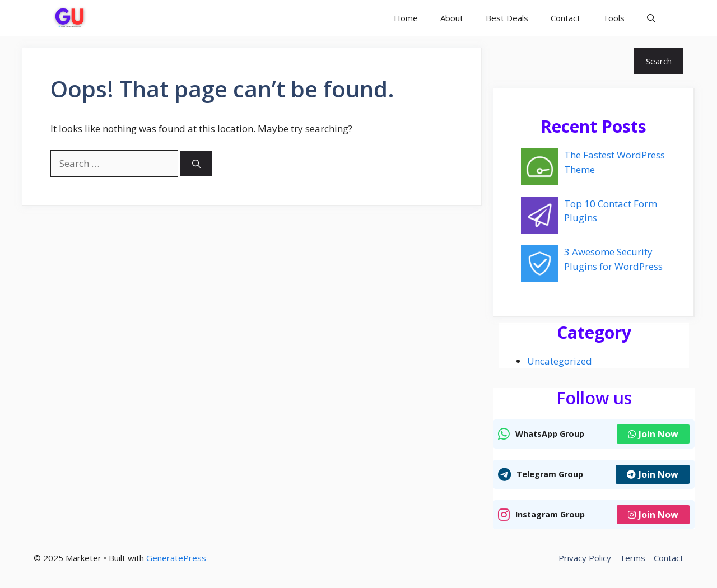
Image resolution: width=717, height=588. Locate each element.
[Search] (196, 164)
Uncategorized (560, 361)
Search (659, 61)
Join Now (653, 434)
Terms (632, 558)
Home (406, 18)
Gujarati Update (151, 18)
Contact (565, 18)
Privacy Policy (585, 558)
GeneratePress (176, 558)
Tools (614, 18)
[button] (651, 18)
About (452, 18)
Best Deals (507, 18)
